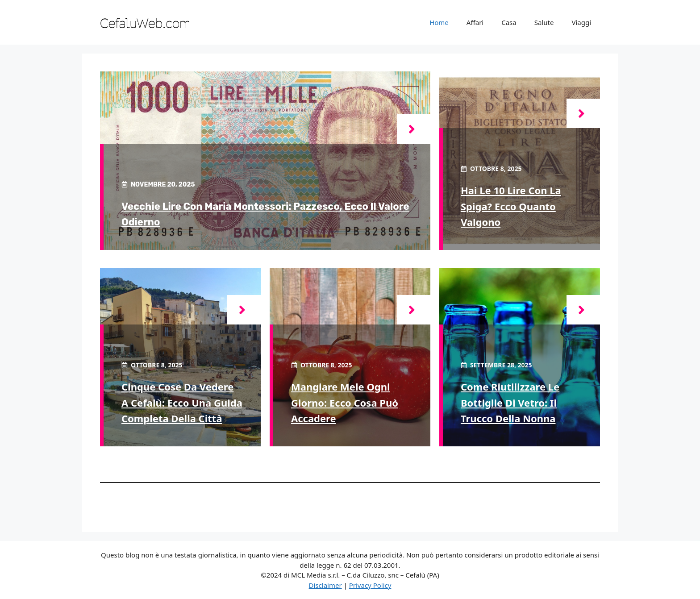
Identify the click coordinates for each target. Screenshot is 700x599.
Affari (475, 22)
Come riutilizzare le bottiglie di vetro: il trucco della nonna (510, 402)
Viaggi (581, 22)
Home (439, 22)
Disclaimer (325, 585)
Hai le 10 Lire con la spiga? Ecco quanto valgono (511, 206)
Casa (509, 22)
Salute (544, 22)
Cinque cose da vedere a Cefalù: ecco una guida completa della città (182, 402)
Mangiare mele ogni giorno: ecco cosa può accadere (345, 402)
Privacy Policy (370, 585)
